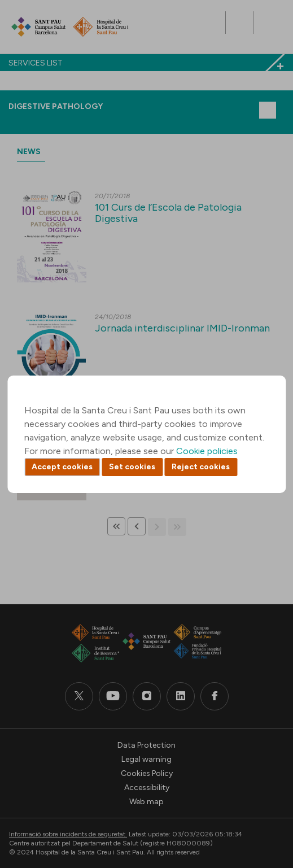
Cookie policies (207, 451)
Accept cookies (62, 467)
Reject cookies (201, 467)
